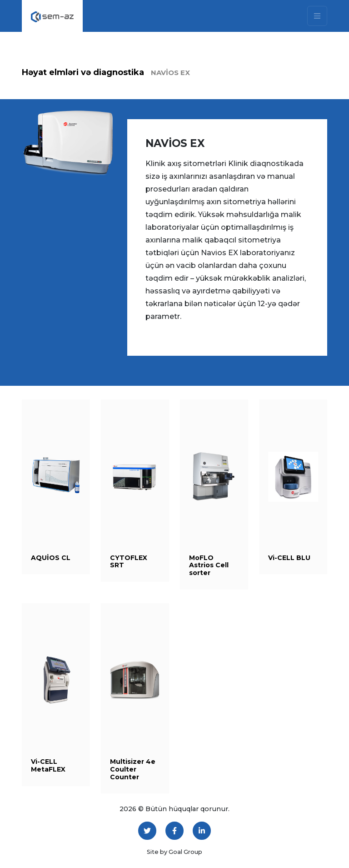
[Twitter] (147, 831)
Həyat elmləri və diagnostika (83, 72)
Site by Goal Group (174, 852)
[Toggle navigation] (317, 16)
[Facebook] (174, 831)
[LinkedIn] (202, 831)
